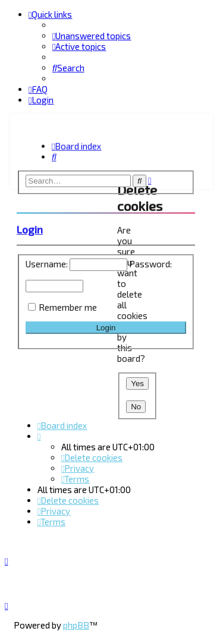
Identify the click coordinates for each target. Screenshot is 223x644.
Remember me (68, 305)
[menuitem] (92, 36)
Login (30, 228)
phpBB (76, 625)
